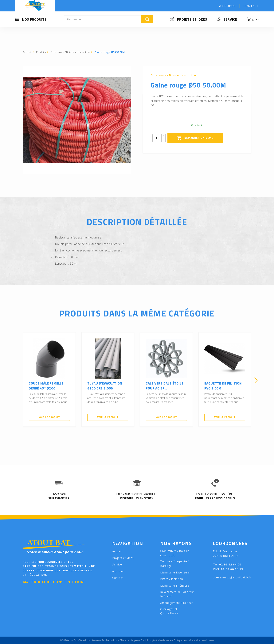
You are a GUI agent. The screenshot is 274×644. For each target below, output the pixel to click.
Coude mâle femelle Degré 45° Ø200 (46, 386)
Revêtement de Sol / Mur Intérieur (177, 594)
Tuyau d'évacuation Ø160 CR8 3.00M (105, 386)
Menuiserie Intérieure (175, 586)
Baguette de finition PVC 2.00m (223, 386)
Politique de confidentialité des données (194, 640)
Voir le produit (49, 417)
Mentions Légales (130, 640)
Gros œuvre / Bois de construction (173, 75)
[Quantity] (157, 138)
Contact (251, 6)
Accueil (117, 551)
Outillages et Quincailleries (169, 611)
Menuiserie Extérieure (175, 572)
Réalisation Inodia (110, 640)
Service (230, 19)
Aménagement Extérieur (177, 603)
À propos (227, 6)
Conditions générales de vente (156, 640)
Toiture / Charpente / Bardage (175, 564)
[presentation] (18, 380)
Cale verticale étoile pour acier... (165, 386)
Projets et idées (192, 19)
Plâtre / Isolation (172, 579)
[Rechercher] (103, 19)
